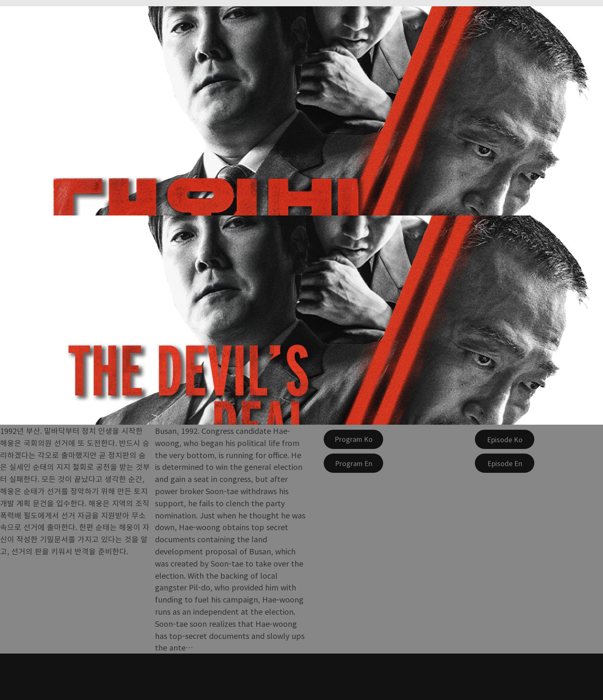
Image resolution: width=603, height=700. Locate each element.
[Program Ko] (353, 439)
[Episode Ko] (505, 439)
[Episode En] (505, 463)
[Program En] (353, 463)
